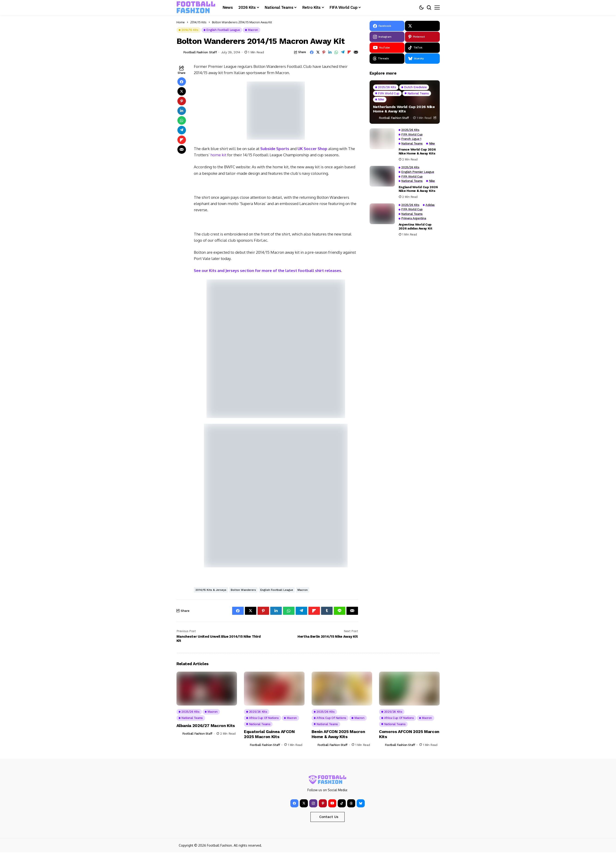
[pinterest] (422, 37)
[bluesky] (422, 59)
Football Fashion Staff (200, 52)
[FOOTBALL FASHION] (196, 7)
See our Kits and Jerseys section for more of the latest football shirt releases (267, 270)
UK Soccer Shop (312, 149)
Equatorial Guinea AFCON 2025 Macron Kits (269, 734)
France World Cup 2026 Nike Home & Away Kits (417, 151)
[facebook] (387, 26)
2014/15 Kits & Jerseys (211, 590)
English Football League (277, 590)
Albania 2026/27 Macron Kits (206, 726)
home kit (218, 155)
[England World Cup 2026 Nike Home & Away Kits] (382, 176)
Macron (303, 590)
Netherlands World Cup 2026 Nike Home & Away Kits (404, 109)
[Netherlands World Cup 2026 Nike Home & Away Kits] (405, 102)
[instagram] (387, 37)
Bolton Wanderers (243, 590)
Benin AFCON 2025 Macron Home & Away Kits (338, 734)
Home (181, 22)
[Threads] (387, 59)
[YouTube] (387, 48)
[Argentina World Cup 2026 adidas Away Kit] (382, 214)
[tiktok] (422, 48)
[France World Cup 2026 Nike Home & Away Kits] (382, 139)
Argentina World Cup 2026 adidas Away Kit (416, 226)
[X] (422, 26)
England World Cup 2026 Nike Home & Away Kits (418, 189)
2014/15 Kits (198, 22)
